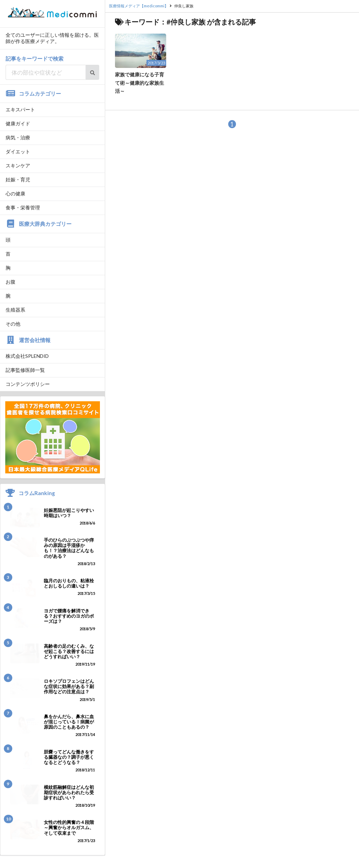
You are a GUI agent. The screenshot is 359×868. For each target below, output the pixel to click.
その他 (13, 324)
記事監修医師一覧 (25, 370)
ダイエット (18, 151)
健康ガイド (18, 123)
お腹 (11, 282)
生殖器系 (15, 310)
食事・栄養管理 (23, 207)
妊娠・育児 (18, 179)
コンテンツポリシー (28, 384)
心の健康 (15, 193)
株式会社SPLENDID (27, 356)
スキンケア (18, 165)
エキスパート (20, 109)
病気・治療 (18, 137)
